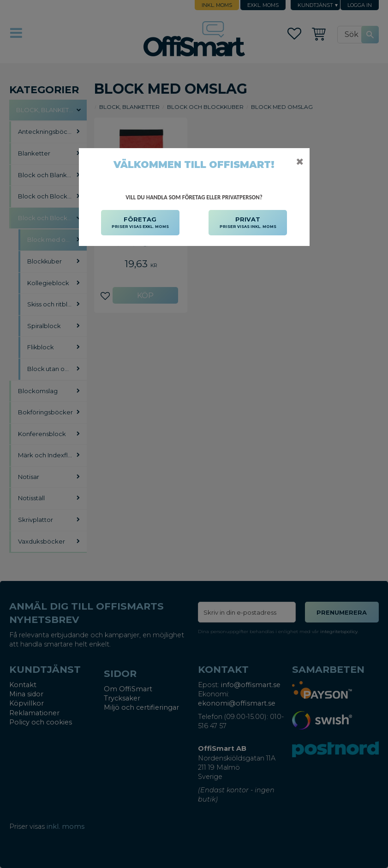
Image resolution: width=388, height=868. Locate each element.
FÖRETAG (140, 223)
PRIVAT (248, 223)
